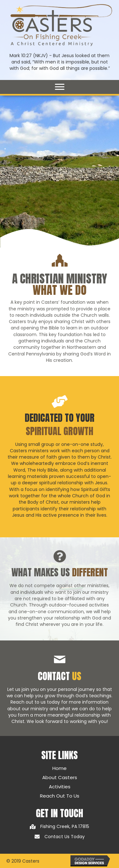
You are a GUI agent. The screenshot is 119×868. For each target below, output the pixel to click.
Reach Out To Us (60, 796)
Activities (60, 787)
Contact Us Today (65, 837)
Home (60, 768)
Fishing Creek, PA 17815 (65, 826)
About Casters (60, 777)
